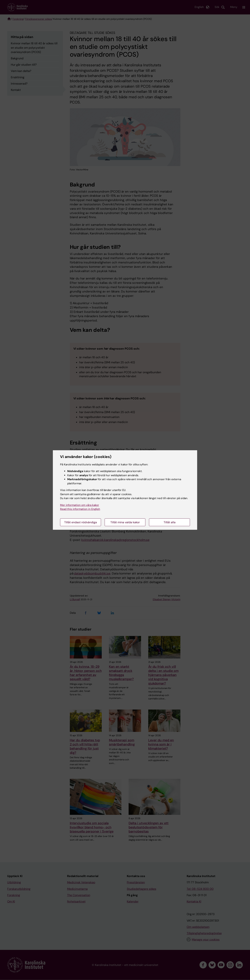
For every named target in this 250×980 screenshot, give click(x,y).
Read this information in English (80, 509)
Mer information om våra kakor (80, 505)
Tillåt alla (170, 522)
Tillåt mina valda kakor (125, 522)
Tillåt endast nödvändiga (81, 522)
